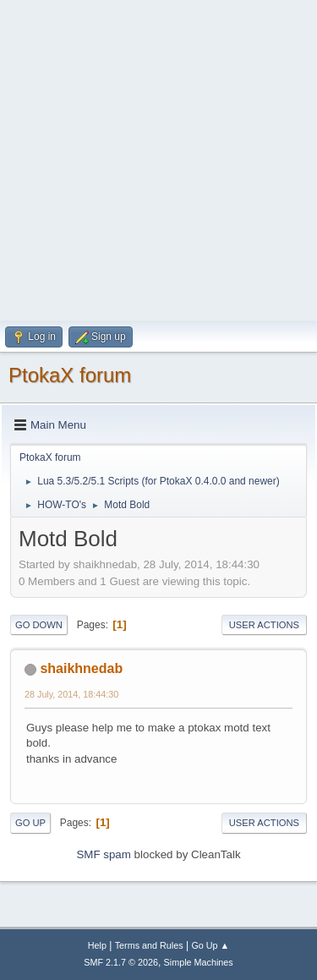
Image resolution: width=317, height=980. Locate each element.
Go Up (30, 823)
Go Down (39, 625)
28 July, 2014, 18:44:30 (71, 694)
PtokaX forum (70, 375)
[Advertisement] (158, 159)
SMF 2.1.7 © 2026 (121, 962)
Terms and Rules (149, 945)
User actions (264, 625)
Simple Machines (199, 962)
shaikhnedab (81, 668)
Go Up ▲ (210, 945)
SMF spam (103, 854)
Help (97, 945)
